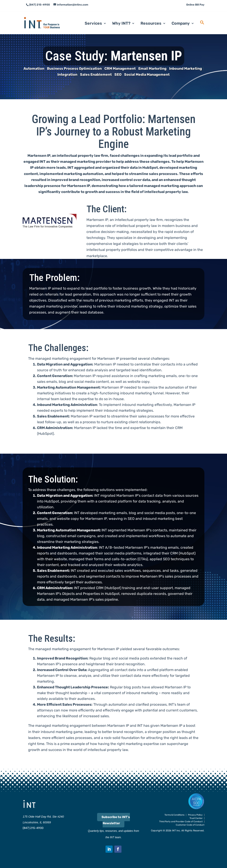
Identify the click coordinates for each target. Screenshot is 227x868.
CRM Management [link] (120, 69)
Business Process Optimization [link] (74, 69)
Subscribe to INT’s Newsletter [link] (116, 820)
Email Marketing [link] (152, 69)
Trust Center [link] (196, 818)
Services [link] (93, 19)
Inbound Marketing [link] (186, 69)
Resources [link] (151, 19)
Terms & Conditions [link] (174, 815)
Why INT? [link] (121, 19)
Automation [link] (34, 69)
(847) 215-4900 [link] (33, 828)
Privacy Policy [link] (195, 815)
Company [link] (181, 19)
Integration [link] (67, 74)
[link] (47, 18)
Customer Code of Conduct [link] (190, 825)
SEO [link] (118, 74)
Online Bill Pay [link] (195, 5)
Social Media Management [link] (147, 74)
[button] (109, 849)
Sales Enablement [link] (96, 74)
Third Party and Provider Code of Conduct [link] (181, 822)
